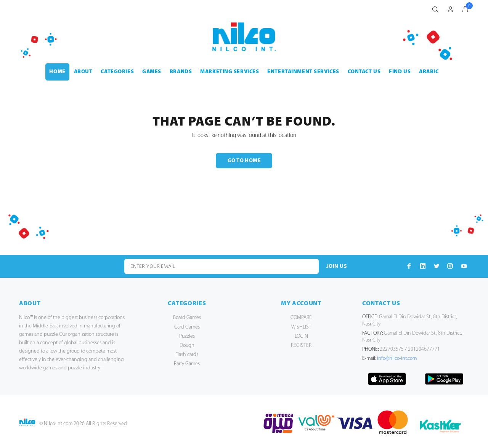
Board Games (187, 318)
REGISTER (301, 346)
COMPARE (301, 318)
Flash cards (187, 355)
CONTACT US (364, 72)
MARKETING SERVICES (230, 72)
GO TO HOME (244, 161)
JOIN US (337, 267)
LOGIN (301, 336)
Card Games (187, 327)
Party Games (187, 364)
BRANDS (181, 72)
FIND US (400, 72)
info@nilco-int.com (397, 359)
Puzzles (187, 336)
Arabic (429, 72)
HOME (57, 72)
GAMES (152, 72)
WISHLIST (301, 327)
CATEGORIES (117, 72)
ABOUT (83, 72)
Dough (187, 346)
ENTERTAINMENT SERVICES (303, 72)
